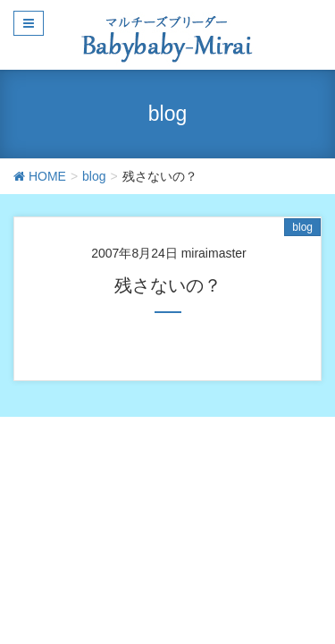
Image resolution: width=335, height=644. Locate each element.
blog (302, 227)
